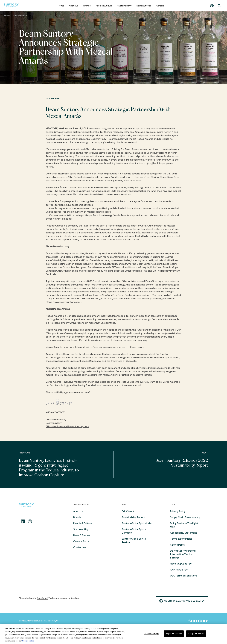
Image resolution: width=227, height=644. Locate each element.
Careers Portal (81, 541)
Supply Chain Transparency (185, 517)
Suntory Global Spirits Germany (134, 531)
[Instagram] (30, 521)
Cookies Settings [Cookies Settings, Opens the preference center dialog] (151, 634)
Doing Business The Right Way (184, 525)
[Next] (170, 464)
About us (74, 6)
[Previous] (57, 464)
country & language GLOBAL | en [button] (182, 601)
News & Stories (144, 6)
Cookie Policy (178, 545)
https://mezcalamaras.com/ (74, 392)
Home (61, 6)
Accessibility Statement (183, 533)
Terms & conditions (181, 539)
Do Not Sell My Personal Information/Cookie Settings (183, 554)
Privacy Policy (178, 511)
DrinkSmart (128, 511)
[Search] (219, 6)
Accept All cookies (196, 634)
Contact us (80, 547)
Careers (160, 6)
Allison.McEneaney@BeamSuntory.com (67, 426)
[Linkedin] (23, 521)
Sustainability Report (133, 517)
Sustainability (124, 6)
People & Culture (104, 6)
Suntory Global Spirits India (137, 523)
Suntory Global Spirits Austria (134, 541)
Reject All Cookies (174, 634)
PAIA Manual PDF (179, 570)
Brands (87, 6)
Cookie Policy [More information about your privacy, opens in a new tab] (28, 641)
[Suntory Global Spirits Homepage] (11, 6)
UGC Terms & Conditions (184, 576)
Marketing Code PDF (181, 564)
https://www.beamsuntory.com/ (64, 302)
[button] (212, 6)
